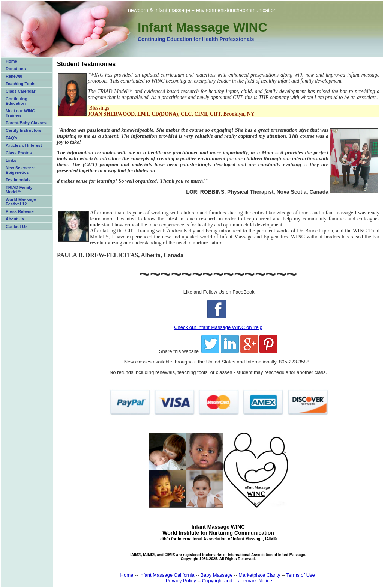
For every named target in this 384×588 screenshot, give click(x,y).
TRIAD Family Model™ (19, 190)
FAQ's (11, 138)
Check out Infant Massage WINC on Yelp (218, 327)
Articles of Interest (24, 145)
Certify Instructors (23, 130)
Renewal (14, 76)
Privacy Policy (182, 581)
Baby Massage (216, 575)
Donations (16, 69)
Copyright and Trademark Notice (237, 581)
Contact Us (16, 226)
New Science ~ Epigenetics (20, 170)
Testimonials (18, 180)
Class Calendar (20, 91)
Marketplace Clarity (259, 575)
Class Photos (19, 153)
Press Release (20, 211)
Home (11, 61)
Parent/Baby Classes (26, 123)
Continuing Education (16, 101)
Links (11, 160)
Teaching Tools (20, 84)
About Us (15, 219)
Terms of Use (301, 575)
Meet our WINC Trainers (20, 113)
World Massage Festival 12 (21, 202)
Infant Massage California (167, 575)
